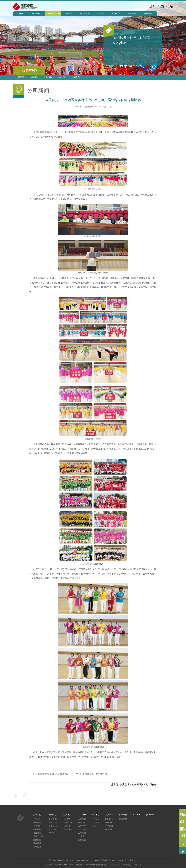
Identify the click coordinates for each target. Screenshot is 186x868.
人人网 (149, 784)
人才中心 (100, 14)
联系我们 (148, 14)
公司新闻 (20, 77)
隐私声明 (136, 815)
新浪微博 (125, 784)
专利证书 (37, 847)
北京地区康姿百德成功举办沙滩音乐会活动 (52, 774)
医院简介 (109, 819)
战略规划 (37, 823)
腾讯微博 (141, 784)
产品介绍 (66, 819)
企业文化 (37, 826)
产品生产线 (67, 823)
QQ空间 (133, 784)
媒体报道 (62, 77)
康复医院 (132, 14)
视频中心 (76, 77)
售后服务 (96, 826)
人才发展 (82, 826)
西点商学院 (85, 14)
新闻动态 (109, 823)
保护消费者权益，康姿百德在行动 (95, 774)
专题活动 (34, 77)
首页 (21, 14)
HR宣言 (81, 836)
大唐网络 (137, 865)
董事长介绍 (38, 836)
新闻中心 (52, 14)
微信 (154, 784)
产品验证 (66, 826)
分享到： (116, 784)
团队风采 (82, 829)
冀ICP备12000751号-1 (64, 865)
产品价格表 (67, 829)
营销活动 (96, 819)
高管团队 (82, 823)
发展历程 (37, 840)
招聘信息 (82, 840)
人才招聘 (82, 833)
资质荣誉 (37, 833)
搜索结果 (150, 815)
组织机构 (37, 829)
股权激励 (37, 843)
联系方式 (123, 819)
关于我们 (36, 14)
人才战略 (82, 819)
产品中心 (68, 14)
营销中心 (116, 14)
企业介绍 (37, 819)
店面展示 (96, 823)
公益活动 (48, 77)
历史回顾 (109, 826)
